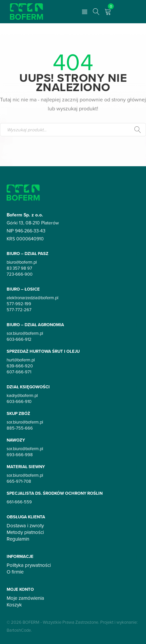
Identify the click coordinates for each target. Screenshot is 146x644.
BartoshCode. (19, 630)
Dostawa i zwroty (25, 526)
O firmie (15, 572)
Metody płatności (25, 532)
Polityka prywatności (29, 565)
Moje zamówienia (25, 598)
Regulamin (18, 539)
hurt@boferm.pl (21, 360)
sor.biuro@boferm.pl (25, 333)
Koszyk (14, 605)
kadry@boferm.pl (22, 395)
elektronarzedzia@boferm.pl (33, 298)
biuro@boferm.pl (22, 262)
